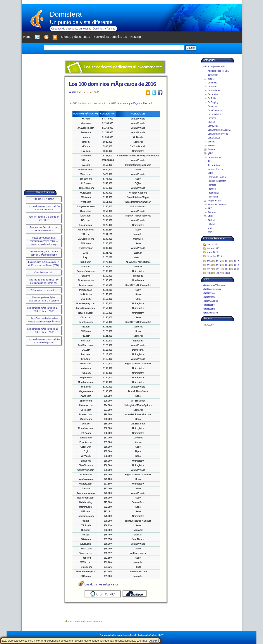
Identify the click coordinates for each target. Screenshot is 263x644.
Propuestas (213, 193)
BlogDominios (214, 289)
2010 (227, 269)
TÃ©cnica (213, 220)
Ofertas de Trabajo (217, 177)
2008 (209, 273)
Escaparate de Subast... (219, 130)
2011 (218, 269)
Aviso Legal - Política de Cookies (141, 635)
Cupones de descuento (111, 635)
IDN (210, 161)
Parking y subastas (217, 181)
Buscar (191, 48)
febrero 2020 (213, 248)
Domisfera (66, 14)
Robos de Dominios (217, 205)
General (212, 150)
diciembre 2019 (214, 256)
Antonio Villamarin (216, 285)
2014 (227, 265)
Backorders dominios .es (110, 37)
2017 (236, 261)
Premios (212, 189)
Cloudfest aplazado (44, 273)
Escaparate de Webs (218, 134)
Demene (211, 297)
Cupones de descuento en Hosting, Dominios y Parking (83, 29)
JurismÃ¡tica (214, 165)
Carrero (211, 293)
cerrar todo (220, 67)
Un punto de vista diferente (81, 22)
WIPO (211, 232)
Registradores (215, 201)
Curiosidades (214, 91)
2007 (218, 273)
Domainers (213, 106)
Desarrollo (213, 94)
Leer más (142, 641)
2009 (236, 269)
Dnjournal (138, 103)
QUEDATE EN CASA (44, 199)
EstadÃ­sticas (214, 138)
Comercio (212, 83)
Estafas (211, 142)
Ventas (73, 92)
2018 (227, 261)
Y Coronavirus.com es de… (44, 290)
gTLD (210, 153)
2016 (209, 265)
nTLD (210, 173)
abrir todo (208, 67)
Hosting (211, 309)
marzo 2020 (213, 245)
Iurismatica (213, 313)
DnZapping (213, 102)
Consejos (212, 87)
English (211, 122)
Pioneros (212, 185)
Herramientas (214, 157)
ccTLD (211, 79)
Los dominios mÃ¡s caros (102, 584)
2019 (218, 261)
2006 (227, 273)
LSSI (162, 635)
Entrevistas (213, 126)
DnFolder (212, 98)
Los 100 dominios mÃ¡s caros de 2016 (112, 84)
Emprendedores (216, 114)
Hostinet (211, 305)
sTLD (210, 216)
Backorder (213, 75)
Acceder (211, 325)
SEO (210, 209)
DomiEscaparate (216, 110)
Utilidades (213, 224)
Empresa (212, 118)
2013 (236, 265)
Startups (212, 212)
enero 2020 (212, 252)
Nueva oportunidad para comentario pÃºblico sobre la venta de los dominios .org (44, 241)
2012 (209, 269)
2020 (209, 261)
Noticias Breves (215, 169)
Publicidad (213, 197)
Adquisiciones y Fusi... (219, 71)
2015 (218, 265)
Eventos (212, 146)
